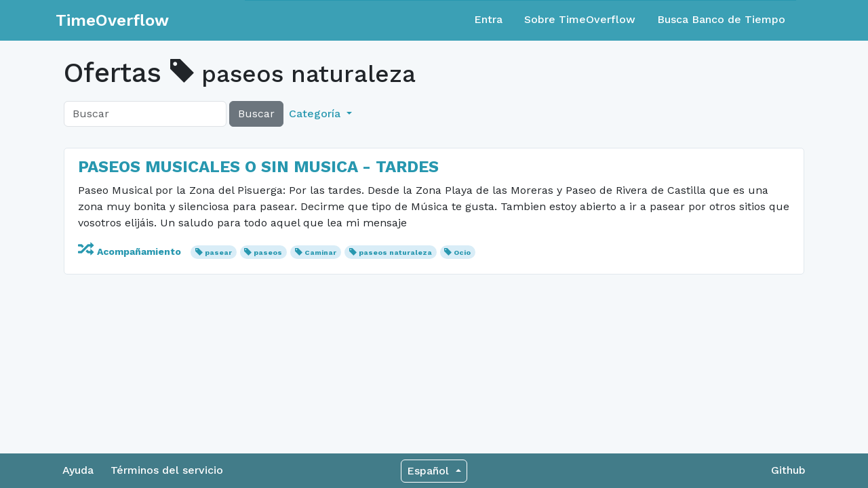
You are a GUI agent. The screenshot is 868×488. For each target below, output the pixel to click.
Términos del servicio (167, 470)
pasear (218, 252)
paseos (268, 252)
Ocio (462, 252)
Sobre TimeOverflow (580, 19)
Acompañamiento (131, 251)
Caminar (320, 252)
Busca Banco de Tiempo (721, 19)
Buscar (256, 114)
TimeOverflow (112, 20)
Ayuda (78, 470)
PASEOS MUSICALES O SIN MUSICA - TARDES (258, 167)
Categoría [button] (316, 114)
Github (788, 470)
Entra (488, 19)
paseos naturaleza (395, 252)
